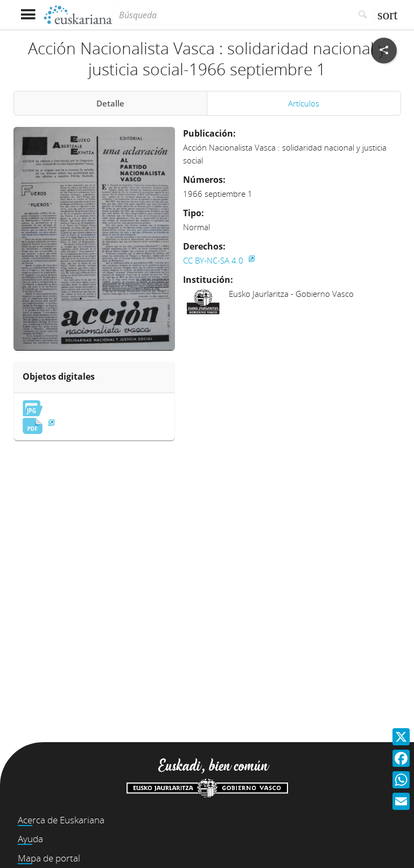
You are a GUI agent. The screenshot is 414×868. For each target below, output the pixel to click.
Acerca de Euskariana (61, 820)
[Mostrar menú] (28, 15)
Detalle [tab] (110, 103)
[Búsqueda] (232, 15)
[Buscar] (363, 15)
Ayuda (30, 839)
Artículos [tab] (304, 103)
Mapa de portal (49, 858)
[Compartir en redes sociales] (384, 51)
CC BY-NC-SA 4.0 (214, 260)
